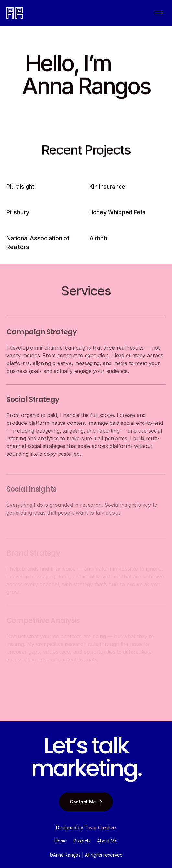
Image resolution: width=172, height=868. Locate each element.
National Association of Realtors (38, 244)
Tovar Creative (100, 827)
